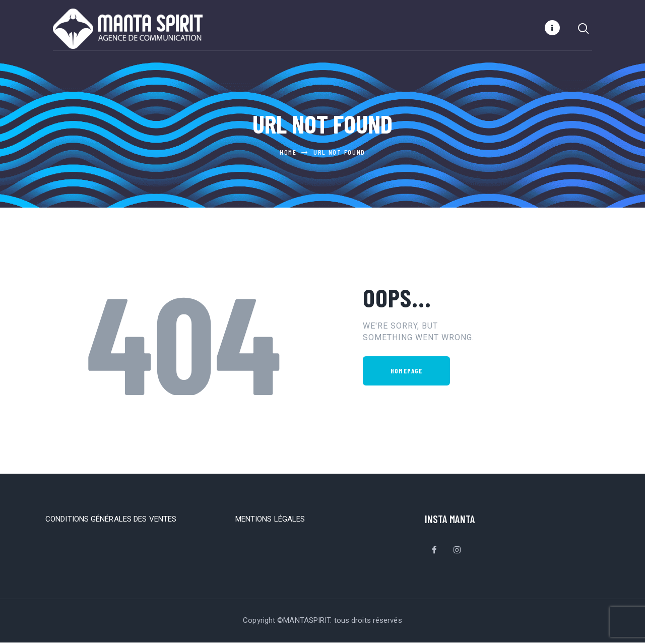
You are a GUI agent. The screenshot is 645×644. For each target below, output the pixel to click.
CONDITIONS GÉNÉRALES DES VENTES (111, 521)
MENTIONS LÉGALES (270, 521)
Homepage (406, 372)
